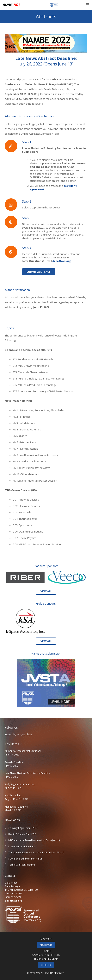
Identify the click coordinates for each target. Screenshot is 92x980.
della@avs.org (13, 901)
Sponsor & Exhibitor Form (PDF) (26, 859)
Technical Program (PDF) (22, 865)
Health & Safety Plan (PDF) (22, 834)
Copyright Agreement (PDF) (23, 828)
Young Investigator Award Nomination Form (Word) (36, 852)
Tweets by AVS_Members (19, 734)
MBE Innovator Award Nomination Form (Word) (34, 840)
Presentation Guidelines (22, 846)
